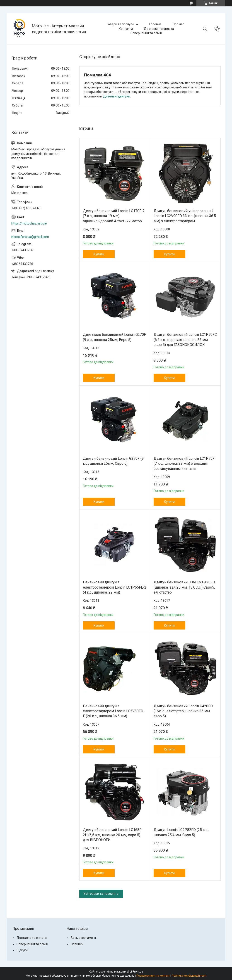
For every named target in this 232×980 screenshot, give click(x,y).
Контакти (126, 29)
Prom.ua (138, 972)
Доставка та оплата (159, 29)
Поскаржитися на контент (153, 976)
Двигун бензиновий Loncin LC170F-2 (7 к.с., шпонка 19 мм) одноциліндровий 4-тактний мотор (114, 216)
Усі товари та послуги (99, 894)
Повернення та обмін (146, 33)
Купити (99, 254)
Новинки (77, 944)
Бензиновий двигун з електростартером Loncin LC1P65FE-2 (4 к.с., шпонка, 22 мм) (115, 587)
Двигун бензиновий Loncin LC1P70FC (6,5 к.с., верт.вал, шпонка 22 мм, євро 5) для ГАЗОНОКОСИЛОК (185, 340)
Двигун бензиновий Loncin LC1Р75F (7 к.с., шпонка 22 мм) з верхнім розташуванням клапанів (184, 464)
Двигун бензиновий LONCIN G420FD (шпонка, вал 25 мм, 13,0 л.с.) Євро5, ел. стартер (184, 587)
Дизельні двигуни (117, 96)
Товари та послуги (120, 24)
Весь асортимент (83, 938)
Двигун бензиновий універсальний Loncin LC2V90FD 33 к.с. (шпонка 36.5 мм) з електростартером (185, 216)
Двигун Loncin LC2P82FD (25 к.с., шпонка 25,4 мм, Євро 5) (181, 832)
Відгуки (22, 950)
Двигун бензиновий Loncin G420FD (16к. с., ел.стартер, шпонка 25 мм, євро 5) (183, 711)
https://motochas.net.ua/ (29, 223)
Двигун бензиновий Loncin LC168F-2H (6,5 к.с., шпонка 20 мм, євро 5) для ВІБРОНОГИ (113, 835)
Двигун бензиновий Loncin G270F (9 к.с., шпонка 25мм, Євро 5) (113, 461)
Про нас (178, 24)
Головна (155, 24)
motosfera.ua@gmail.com (30, 237)
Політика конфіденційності (189, 976)
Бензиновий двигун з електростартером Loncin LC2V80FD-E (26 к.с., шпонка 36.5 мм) (114, 711)
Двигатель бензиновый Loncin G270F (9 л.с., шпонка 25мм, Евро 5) (114, 337)
